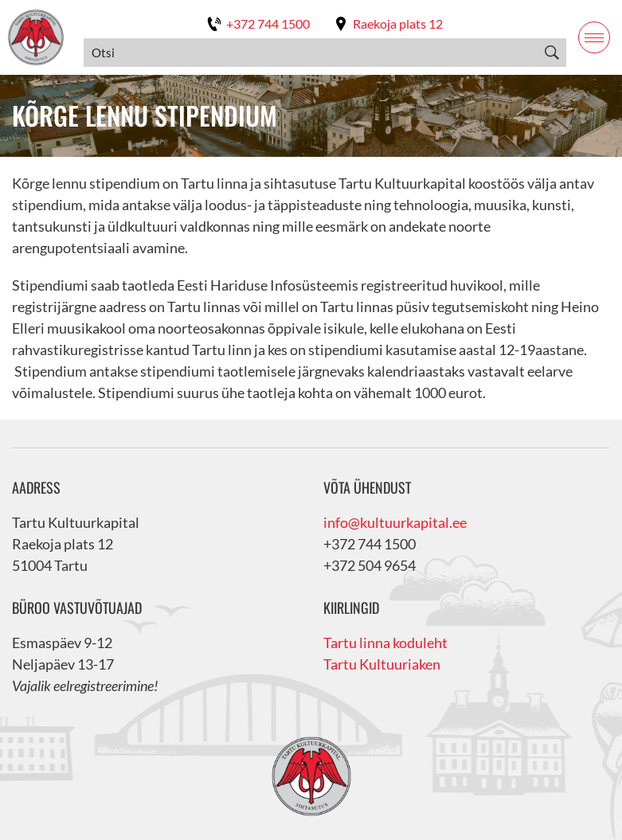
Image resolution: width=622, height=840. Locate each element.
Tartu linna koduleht (385, 643)
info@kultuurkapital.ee (395, 522)
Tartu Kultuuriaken (382, 664)
